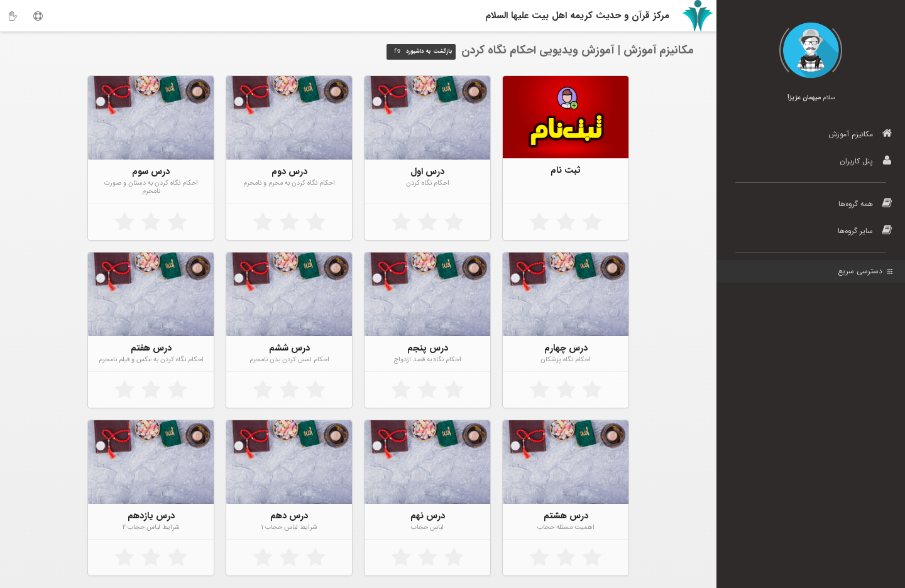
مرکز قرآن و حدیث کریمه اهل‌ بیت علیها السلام (577, 16)
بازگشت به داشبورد (421, 52)
